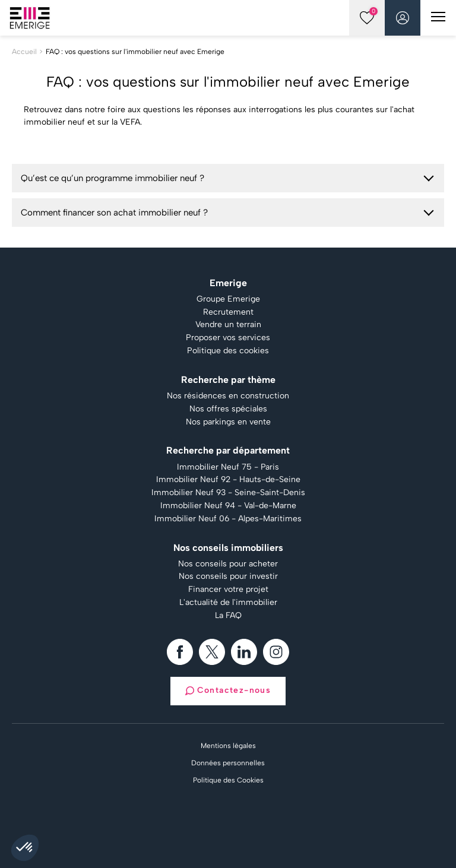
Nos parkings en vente (228, 422)
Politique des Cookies (228, 780)
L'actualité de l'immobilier (228, 603)
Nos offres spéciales (228, 409)
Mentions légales (228, 746)
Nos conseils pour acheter (228, 564)
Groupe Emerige (228, 299)
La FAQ (228, 616)
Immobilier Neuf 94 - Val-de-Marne (228, 506)
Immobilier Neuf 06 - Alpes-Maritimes (228, 519)
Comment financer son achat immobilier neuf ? (114, 213)
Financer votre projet (228, 590)
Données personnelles (228, 763)
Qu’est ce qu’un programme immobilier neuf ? (113, 178)
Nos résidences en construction (228, 396)
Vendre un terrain (228, 325)
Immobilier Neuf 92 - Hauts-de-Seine (228, 480)
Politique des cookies (228, 351)
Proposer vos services (228, 338)
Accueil (24, 52)
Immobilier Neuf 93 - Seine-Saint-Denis (228, 493)
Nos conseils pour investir (228, 576)
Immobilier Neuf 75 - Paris (228, 467)
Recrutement (228, 312)
